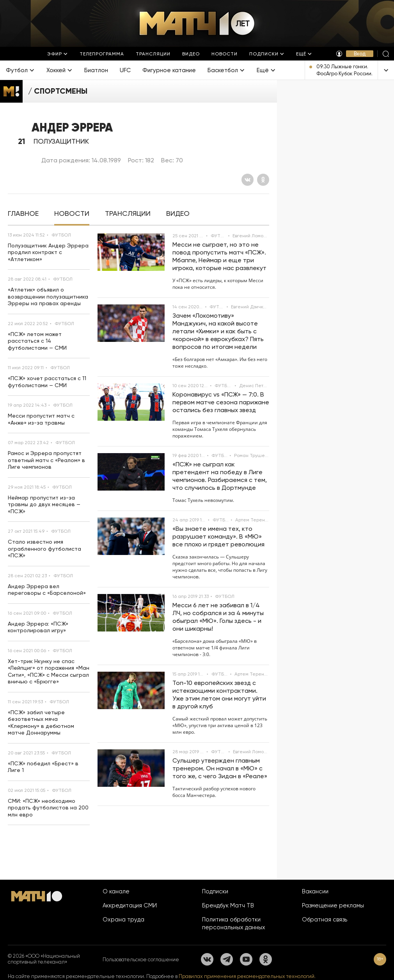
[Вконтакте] (248, 180)
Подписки (215, 891)
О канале (116, 891)
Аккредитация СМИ (130, 905)
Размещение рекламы (333, 905)
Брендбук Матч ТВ (228, 905)
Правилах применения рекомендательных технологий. (247, 976)
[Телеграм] (227, 959)
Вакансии (315, 891)
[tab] (23, 214)
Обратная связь (325, 920)
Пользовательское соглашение (141, 960)
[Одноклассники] (263, 180)
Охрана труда (123, 920)
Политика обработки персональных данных (234, 923)
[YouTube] (246, 959)
